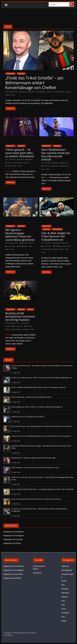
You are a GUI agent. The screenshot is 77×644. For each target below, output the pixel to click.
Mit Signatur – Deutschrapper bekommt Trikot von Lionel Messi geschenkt (20, 235)
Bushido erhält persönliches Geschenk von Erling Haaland (20, 316)
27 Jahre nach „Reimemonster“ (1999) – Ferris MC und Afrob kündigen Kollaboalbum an (42, 378)
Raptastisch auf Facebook (13, 532)
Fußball (55, 249)
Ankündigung (57, 229)
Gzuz (43, 169)
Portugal (8, 166)
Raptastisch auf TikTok (12, 543)
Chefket (49, 92)
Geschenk (26, 329)
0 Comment (10, 246)
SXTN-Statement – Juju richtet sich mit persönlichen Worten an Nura (35, 468)
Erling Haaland (17, 329)
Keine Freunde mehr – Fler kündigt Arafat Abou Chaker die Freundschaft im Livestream (41, 426)
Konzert (68, 92)
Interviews (65, 593)
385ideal (58, 246)
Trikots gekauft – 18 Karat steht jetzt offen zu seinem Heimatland (20, 153)
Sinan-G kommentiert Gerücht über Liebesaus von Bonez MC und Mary (36, 499)
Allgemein (21, 74)
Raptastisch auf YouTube (13, 539)
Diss (63, 585)
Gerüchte (65, 589)
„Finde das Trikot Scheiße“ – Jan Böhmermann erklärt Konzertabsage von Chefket (34, 83)
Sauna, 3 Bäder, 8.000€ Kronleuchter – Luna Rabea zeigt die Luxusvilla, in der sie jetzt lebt (42, 489)
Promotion (65, 613)
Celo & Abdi (66, 246)
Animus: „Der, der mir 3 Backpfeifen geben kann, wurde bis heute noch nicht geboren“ (41, 436)
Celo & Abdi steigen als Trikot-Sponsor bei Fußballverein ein (56, 236)
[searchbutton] (71, 4)
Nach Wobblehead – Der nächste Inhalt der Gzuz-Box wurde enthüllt (55, 154)
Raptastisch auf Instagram (14, 536)
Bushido (29, 326)
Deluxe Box (55, 166)
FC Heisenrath (46, 249)
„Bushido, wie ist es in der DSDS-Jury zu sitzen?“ (28, 417)
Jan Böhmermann (59, 92)
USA (63, 617)
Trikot (13, 95)
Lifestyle (30, 309)
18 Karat (10, 163)
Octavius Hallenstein (28, 92)
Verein (43, 253)
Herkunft (26, 163)
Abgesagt (42, 92)
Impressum (37, 573)
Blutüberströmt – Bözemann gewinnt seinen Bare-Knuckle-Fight (33, 458)
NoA (63, 605)
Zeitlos (64, 621)
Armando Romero (28, 243)
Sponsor (61, 249)
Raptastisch (10, 74)
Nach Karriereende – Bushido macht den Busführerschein (31, 397)
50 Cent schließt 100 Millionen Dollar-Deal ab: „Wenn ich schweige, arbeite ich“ (39, 387)
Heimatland (18, 163)
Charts (64, 581)
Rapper (8, 95)
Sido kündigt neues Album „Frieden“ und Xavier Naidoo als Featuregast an (37, 407)
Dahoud (8, 329)
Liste (63, 601)
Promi (64, 609)
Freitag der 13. (64, 166)
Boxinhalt (46, 166)
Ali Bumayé (23, 246)
